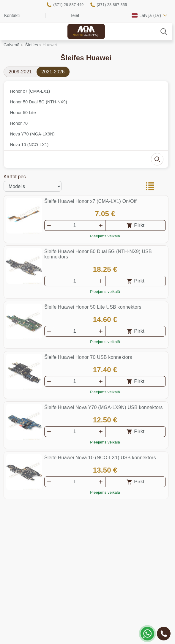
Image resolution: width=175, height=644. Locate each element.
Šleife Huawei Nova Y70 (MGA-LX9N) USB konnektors (104, 407)
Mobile (86, 35)
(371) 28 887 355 (112, 5)
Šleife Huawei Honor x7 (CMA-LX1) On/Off (90, 201)
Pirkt (139, 225)
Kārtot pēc (15, 177)
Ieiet (75, 15)
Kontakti (12, 15)
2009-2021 (20, 72)
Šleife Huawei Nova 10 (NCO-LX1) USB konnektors (100, 458)
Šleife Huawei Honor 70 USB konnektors (88, 357)
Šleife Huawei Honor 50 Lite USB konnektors (93, 307)
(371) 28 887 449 (68, 5)
